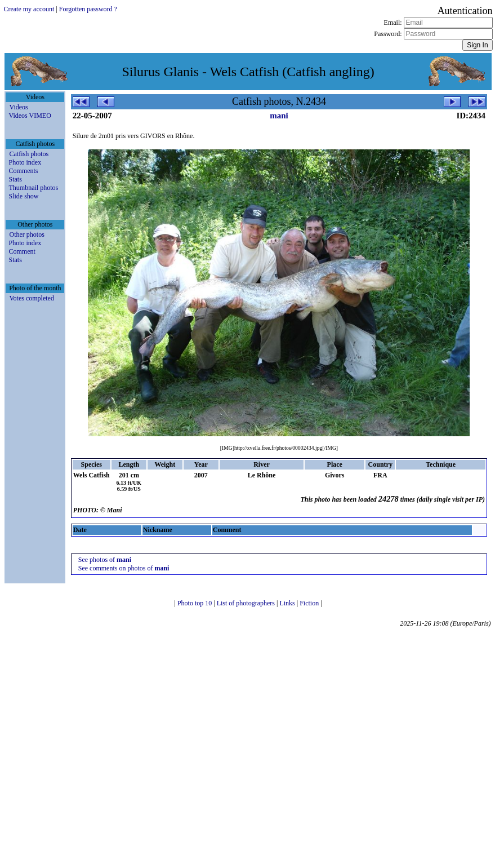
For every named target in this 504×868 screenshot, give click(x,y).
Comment (22, 251)
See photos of (105, 560)
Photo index (25, 162)
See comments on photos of (124, 568)
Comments (23, 171)
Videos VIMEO (30, 116)
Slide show (23, 196)
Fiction (310, 603)
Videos (18, 107)
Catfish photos (29, 154)
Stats (15, 179)
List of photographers (247, 603)
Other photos (26, 234)
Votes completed (31, 298)
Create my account (29, 9)
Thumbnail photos (33, 188)
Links (288, 603)
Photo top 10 (195, 603)
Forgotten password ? (88, 9)
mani (279, 116)
